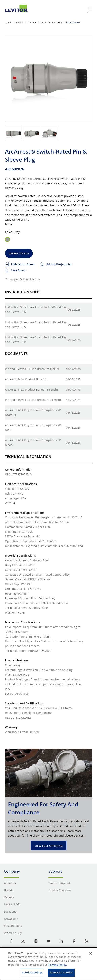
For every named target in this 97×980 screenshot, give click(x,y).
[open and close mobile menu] (90, 10)
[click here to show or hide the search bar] (82, 10)
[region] (48, 964)
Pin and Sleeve (73, 22)
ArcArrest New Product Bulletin (26, 379)
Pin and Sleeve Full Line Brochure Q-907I (32, 369)
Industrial (32, 22)
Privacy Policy (57, 965)
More (9, 224)
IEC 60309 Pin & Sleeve (51, 22)
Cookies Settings (32, 972)
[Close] (91, 954)
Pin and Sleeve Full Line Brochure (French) (33, 400)
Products (19, 22)
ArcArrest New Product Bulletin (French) (31, 389)
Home (8, 22)
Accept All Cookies (61, 972)
